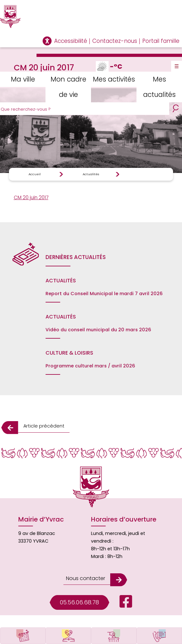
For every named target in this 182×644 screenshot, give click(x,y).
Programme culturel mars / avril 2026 (90, 366)
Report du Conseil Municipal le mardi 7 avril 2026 (104, 294)
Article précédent (44, 426)
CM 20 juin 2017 (31, 197)
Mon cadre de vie (68, 87)
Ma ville (23, 79)
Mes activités (114, 79)
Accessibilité (71, 41)
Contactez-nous (115, 41)
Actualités (91, 174)
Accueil (35, 174)
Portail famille (161, 41)
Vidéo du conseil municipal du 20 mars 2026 (98, 330)
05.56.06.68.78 (79, 602)
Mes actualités (159, 87)
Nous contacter (86, 578)
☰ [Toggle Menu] (177, 66)
